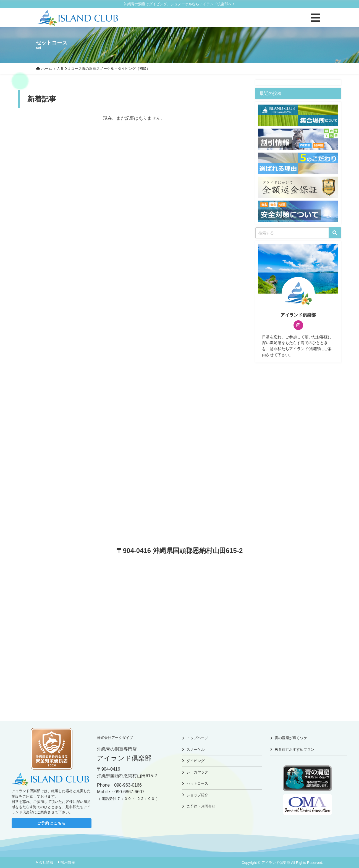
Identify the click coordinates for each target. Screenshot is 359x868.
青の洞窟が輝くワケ (291, 738)
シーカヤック (197, 772)
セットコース (197, 783)
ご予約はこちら (52, 823)
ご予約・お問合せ (201, 806)
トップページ (197, 738)
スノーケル (196, 749)
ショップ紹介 (197, 795)
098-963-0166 (128, 785)
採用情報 (68, 862)
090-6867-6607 (129, 792)
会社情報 (46, 862)
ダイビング (196, 761)
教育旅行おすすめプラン (294, 749)
